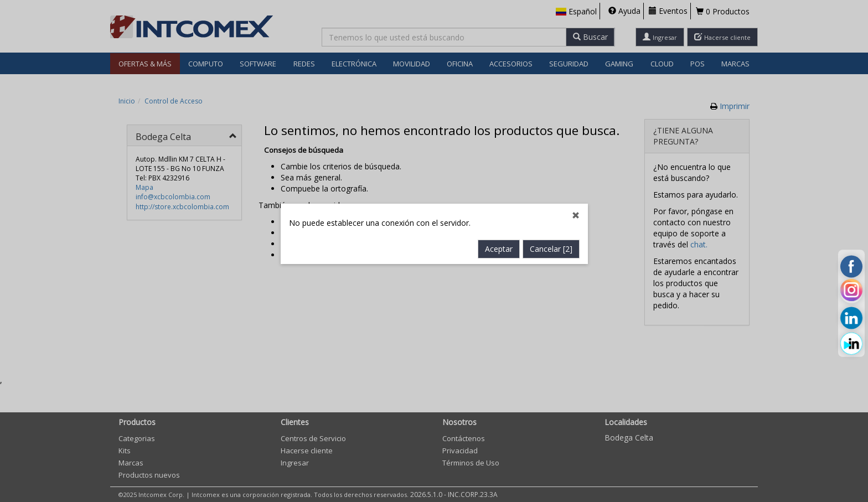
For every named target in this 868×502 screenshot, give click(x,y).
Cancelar (551, 236)
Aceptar (499, 236)
